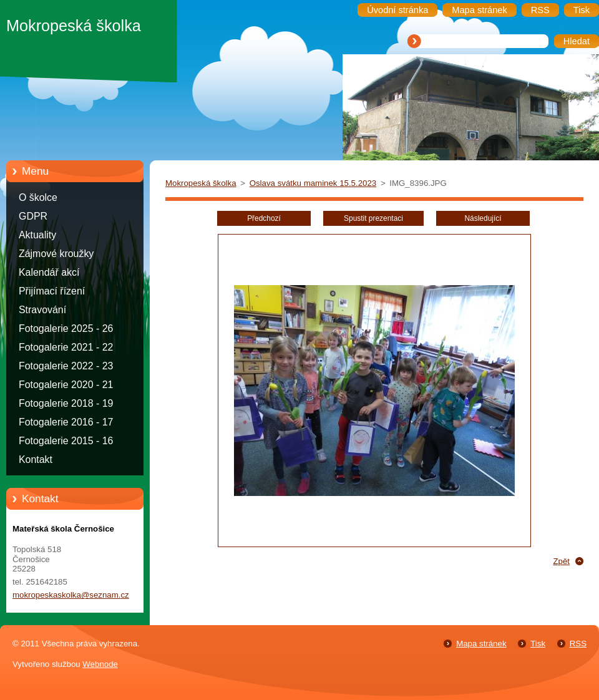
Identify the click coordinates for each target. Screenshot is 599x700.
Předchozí (264, 218)
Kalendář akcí (49, 272)
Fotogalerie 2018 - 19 (66, 403)
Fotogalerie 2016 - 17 (66, 422)
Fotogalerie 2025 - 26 (66, 328)
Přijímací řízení (52, 291)
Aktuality (37, 235)
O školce (38, 197)
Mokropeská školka (201, 183)
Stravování (42, 310)
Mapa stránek (481, 644)
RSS (578, 644)
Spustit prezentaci (373, 218)
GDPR (33, 216)
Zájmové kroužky (56, 254)
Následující (483, 218)
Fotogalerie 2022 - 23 (66, 366)
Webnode (100, 664)
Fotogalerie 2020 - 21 (66, 385)
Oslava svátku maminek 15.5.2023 (313, 183)
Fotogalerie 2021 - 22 (66, 347)
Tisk (538, 644)
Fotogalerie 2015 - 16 (66, 441)
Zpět (561, 561)
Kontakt (36, 459)
